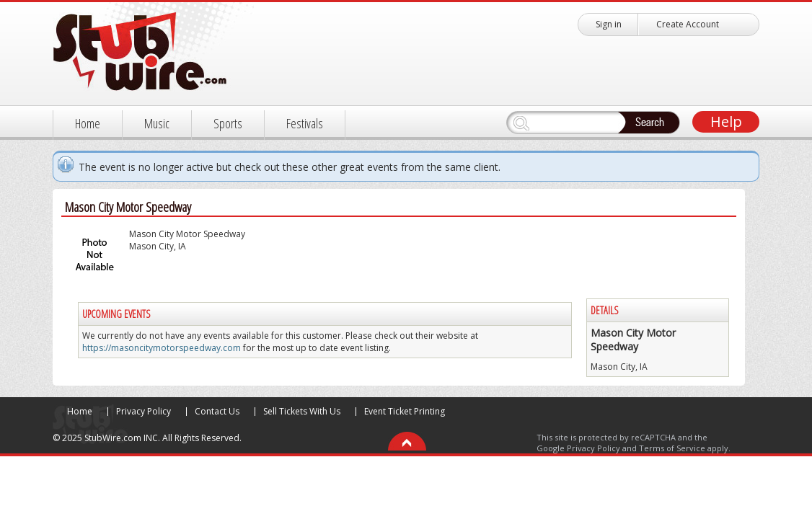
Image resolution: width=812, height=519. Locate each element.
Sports (228, 123)
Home (88, 123)
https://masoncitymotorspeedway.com (162, 348)
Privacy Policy (144, 411)
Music (157, 123)
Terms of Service (672, 448)
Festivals (305, 123)
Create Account (688, 24)
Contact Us (217, 411)
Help (726, 121)
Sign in (609, 24)
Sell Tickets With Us (302, 411)
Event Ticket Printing (405, 411)
